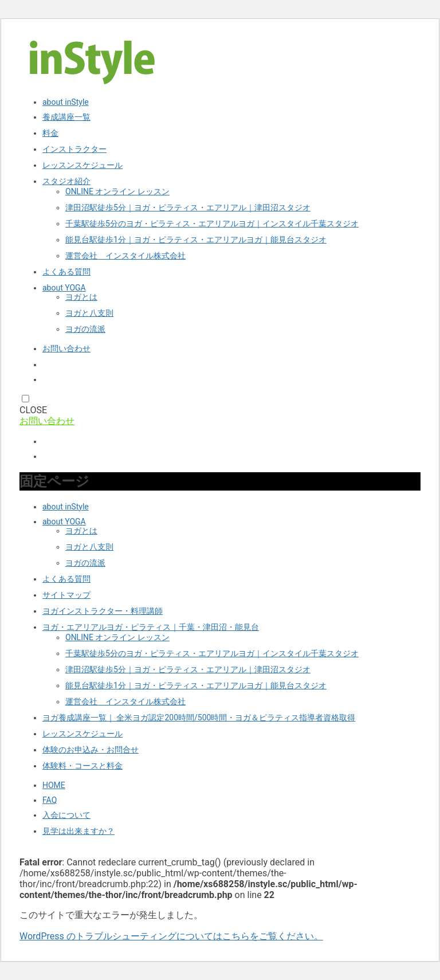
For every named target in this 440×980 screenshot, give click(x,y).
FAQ (50, 800)
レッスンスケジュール (82, 165)
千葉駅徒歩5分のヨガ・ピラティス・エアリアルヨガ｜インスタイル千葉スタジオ (212, 224)
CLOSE (33, 410)
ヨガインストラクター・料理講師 (103, 611)
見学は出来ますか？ (78, 831)
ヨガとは (81, 297)
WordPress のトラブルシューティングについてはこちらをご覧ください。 (171, 936)
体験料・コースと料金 (82, 766)
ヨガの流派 (85, 329)
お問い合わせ (66, 348)
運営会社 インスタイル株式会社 (125, 256)
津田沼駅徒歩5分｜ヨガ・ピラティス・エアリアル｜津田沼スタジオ (188, 207)
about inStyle (66, 102)
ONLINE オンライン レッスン (117, 191)
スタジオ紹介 (66, 181)
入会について (66, 815)
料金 (50, 133)
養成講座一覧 (66, 117)
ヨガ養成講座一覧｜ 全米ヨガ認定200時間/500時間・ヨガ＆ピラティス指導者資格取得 (199, 718)
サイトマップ (66, 595)
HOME (54, 785)
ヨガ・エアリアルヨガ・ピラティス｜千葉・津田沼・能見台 (151, 627)
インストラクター (74, 149)
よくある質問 (66, 272)
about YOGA (64, 288)
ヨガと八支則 (89, 313)
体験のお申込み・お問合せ (91, 750)
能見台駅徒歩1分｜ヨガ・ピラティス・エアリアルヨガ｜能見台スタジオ (196, 240)
